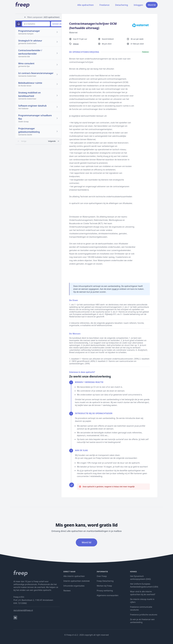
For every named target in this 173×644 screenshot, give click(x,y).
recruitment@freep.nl (23, 610)
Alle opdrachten (86, 5)
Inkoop (76, 44)
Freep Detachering (105, 581)
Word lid (152, 5)
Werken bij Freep (104, 586)
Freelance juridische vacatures (144, 615)
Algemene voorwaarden (108, 595)
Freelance (104, 5)
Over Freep (102, 576)
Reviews (67, 591)
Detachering (122, 5)
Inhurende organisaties (74, 586)
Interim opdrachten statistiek (77, 581)
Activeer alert (58, 24)
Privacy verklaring (105, 591)
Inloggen (138, 5)
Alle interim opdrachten (74, 576)
